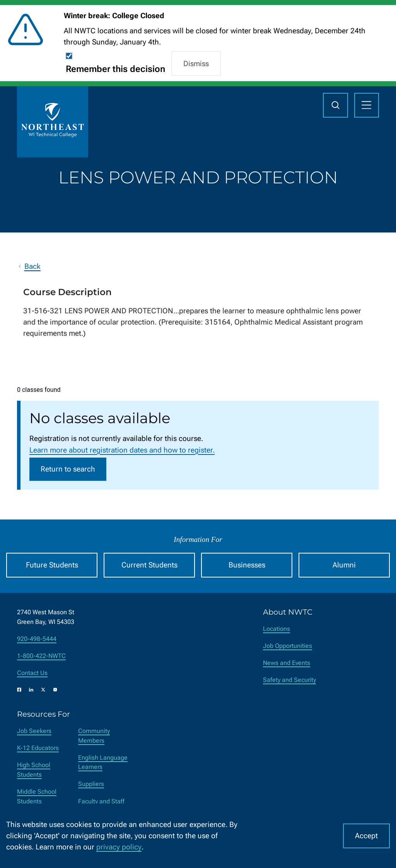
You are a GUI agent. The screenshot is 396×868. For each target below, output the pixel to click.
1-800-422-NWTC (41, 656)
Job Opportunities (288, 646)
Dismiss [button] (196, 64)
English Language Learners (103, 762)
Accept (366, 836)
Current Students (149, 565)
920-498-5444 (37, 639)
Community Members (94, 736)
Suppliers (91, 784)
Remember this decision (115, 69)
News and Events (287, 663)
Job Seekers (34, 731)
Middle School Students (37, 796)
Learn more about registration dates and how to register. (122, 450)
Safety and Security (289, 680)
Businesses (247, 565)
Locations (277, 629)
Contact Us (32, 673)
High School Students (34, 770)
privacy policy (119, 847)
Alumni (344, 565)
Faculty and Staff (101, 801)
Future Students (52, 565)
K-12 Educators (38, 748)
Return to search (68, 469)
